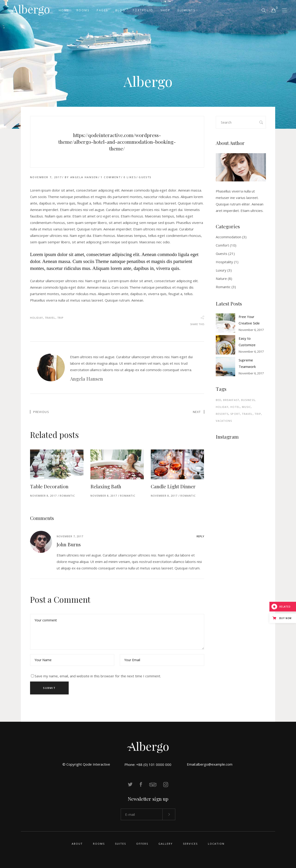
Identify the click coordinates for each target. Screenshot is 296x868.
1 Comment (111, 177)
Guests (145, 177)
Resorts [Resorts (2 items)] (222, 414)
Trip (60, 318)
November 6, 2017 (251, 330)
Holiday (37, 318)
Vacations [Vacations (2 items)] (224, 421)
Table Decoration (49, 486)
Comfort (222, 245)
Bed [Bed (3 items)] (219, 400)
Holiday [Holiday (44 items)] (222, 407)
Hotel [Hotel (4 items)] (235, 407)
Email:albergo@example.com (210, 764)
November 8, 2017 (43, 496)
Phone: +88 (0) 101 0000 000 (148, 764)
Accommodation (228, 237)
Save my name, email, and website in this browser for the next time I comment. (98, 676)
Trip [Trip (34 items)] (258, 414)
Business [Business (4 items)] (248, 400)
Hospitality (224, 262)
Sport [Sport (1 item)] (235, 414)
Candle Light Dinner (173, 486)
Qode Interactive (96, 764)
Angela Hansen (84, 177)
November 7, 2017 (46, 177)
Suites (120, 844)
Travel (50, 318)
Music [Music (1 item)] (247, 407)
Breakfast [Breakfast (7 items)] (231, 400)
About (77, 844)
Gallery (166, 844)
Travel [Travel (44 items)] (247, 414)
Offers (142, 844)
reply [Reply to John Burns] (200, 536)
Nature (221, 278)
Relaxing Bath (106, 486)
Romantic (67, 496)
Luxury (221, 270)
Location (216, 844)
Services (190, 844)
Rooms (99, 844)
